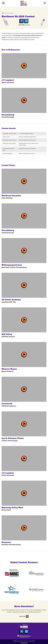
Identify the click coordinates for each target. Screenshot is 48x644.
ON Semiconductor (9, 406)
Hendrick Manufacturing (11, 545)
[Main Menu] (45, 3)
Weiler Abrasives (8, 82)
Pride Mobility (7, 198)
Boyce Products (7, 371)
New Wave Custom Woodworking (14, 267)
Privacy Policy (24, 643)
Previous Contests (9, 13)
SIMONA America (8, 337)
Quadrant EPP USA (9, 302)
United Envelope (8, 117)
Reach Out (22, 616)
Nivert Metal (6, 510)
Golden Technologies (10, 441)
